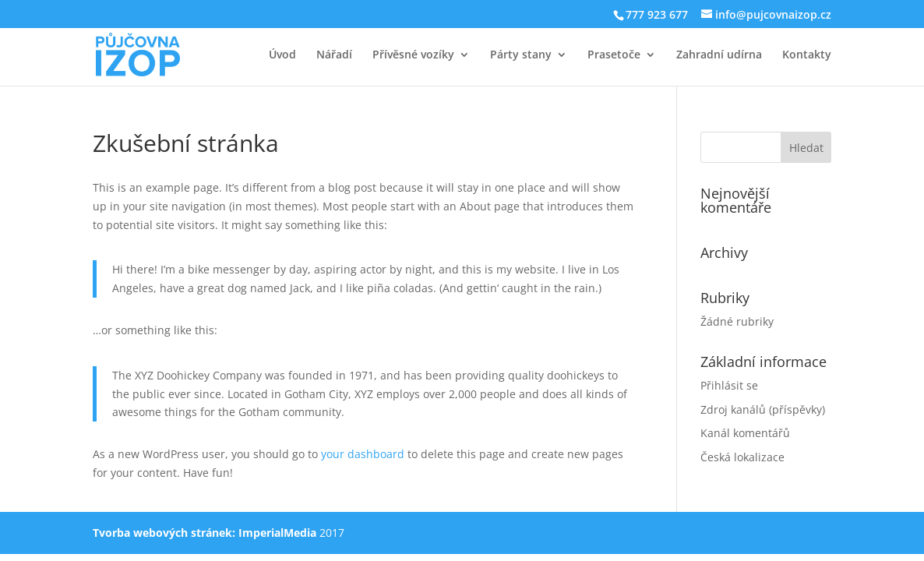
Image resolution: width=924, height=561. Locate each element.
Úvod (282, 55)
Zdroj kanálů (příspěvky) (763, 409)
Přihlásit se (729, 385)
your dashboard (363, 454)
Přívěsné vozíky (413, 55)
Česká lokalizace (742, 457)
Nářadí (334, 55)
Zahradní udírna (719, 55)
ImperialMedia (277, 533)
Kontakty (807, 55)
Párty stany (521, 55)
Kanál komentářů (745, 433)
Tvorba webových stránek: (164, 533)
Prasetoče (614, 55)
